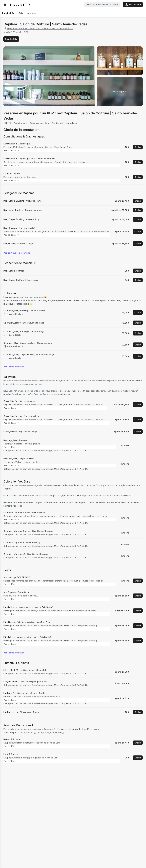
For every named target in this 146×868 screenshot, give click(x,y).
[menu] (5, 5)
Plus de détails (16, 151)
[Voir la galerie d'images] (120, 92)
